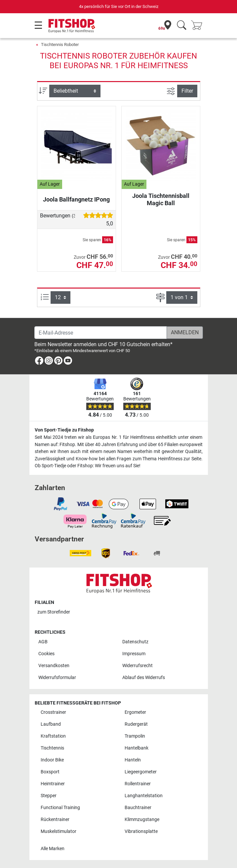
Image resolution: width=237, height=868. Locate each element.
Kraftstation (53, 736)
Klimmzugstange (142, 820)
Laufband (51, 724)
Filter (187, 91)
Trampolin (135, 736)
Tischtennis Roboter (60, 45)
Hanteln (133, 760)
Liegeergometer (141, 772)
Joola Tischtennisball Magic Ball (161, 199)
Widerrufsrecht (138, 666)
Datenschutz (135, 642)
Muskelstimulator (59, 831)
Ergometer (135, 712)
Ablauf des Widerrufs (144, 678)
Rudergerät (136, 724)
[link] (39, 362)
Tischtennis (52, 748)
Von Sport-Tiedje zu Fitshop (64, 430)
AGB (43, 642)
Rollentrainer (138, 784)
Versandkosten (54, 666)
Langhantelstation (144, 796)
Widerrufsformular (57, 678)
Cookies (46, 654)
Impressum (134, 654)
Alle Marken (53, 849)
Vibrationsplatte (141, 831)
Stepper (49, 796)
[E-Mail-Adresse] (101, 333)
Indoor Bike (52, 760)
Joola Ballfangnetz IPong (76, 199)
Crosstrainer (53, 712)
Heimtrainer (53, 784)
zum (54, 612)
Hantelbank (137, 748)
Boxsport (50, 772)
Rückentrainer (55, 820)
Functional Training (60, 808)
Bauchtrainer (138, 808)
